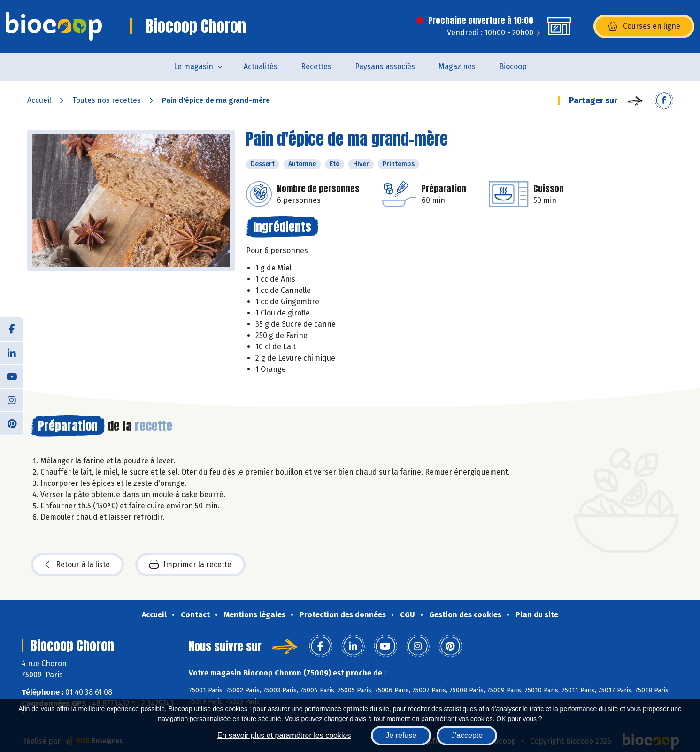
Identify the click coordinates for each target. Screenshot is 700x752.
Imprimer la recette (190, 565)
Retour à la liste (77, 565)
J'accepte (467, 735)
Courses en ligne (644, 26)
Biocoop (513, 66)
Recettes (316, 66)
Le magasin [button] (193, 66)
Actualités (261, 66)
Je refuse (401, 735)
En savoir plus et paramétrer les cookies (284, 735)
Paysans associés (385, 66)
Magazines (457, 66)
